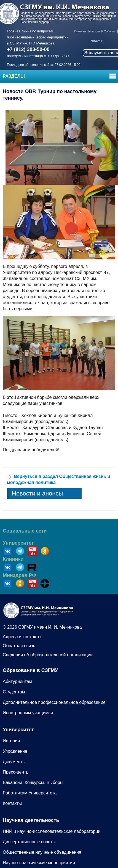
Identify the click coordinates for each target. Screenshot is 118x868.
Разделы (14, 76)
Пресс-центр (16, 772)
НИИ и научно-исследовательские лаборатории (52, 831)
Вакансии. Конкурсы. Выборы (33, 782)
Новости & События (102, 31)
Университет (18, 543)
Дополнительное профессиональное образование (54, 702)
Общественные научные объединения (42, 852)
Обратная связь (19, 646)
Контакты (95, 41)
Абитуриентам (18, 681)
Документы (14, 762)
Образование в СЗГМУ (30, 670)
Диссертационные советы (29, 842)
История (11, 741)
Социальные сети (25, 531)
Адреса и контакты (22, 637)
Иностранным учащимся (28, 713)
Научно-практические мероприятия (39, 863)
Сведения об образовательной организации (48, 655)
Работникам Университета (30, 793)
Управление (15, 751)
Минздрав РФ (20, 575)
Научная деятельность (31, 820)
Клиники (13, 559)
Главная (80, 31)
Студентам (14, 692)
